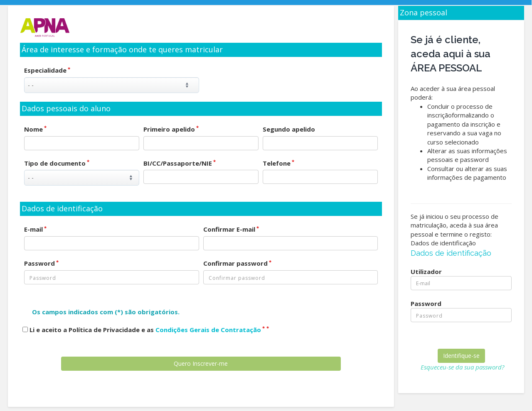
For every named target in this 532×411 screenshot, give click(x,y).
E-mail (35, 229)
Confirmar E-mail (231, 229)
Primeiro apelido (171, 129)
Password (41, 263)
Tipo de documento (57, 163)
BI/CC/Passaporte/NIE (180, 163)
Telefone (278, 163)
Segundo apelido (289, 129)
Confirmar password (237, 263)
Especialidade (47, 70)
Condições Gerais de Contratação (208, 330)
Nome (35, 129)
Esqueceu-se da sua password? (462, 367)
